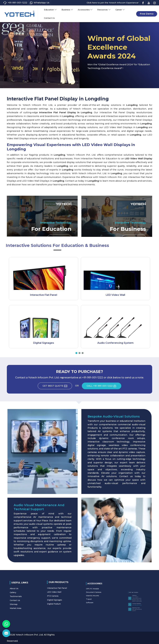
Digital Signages (44, 343)
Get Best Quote (57, 387)
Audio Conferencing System (115, 343)
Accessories (85, 10)
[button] (76, 353)
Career (120, 10)
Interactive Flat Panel (44, 295)
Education (50, 10)
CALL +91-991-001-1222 (104, 387)
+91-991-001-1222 (15, 3)
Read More (59, 239)
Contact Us (49, 18)
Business (67, 10)
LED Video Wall (115, 295)
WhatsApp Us (40, 3)
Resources (104, 10)
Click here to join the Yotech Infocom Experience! (113, 3)
